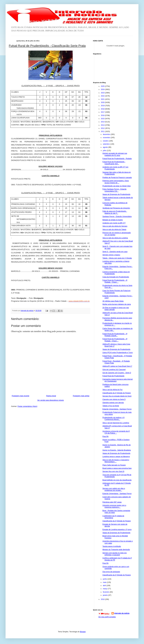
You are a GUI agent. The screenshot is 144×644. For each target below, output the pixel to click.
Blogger (83, 632)
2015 (103, 119)
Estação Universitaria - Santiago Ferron (117, 409)
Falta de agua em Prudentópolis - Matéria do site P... (115, 212)
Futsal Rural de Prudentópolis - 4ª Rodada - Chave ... (115, 281)
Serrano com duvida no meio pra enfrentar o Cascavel (115, 554)
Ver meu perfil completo (107, 617)
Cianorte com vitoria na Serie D (114, 399)
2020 (103, 102)
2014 (103, 122)
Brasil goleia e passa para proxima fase (117, 468)
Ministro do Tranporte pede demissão (116, 550)
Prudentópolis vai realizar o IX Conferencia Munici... (113, 419)
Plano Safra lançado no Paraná (114, 465)
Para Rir (106, 436)
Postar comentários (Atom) (27, 406)
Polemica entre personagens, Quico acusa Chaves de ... (116, 182)
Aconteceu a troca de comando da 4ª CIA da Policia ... (116, 432)
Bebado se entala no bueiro (113, 220)
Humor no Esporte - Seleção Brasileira (117, 450)
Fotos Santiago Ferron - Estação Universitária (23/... (114, 190)
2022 (103, 96)
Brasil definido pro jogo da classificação (117, 480)
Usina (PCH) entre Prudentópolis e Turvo (118, 353)
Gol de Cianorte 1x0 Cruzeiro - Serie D (117, 373)
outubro (106, 141)
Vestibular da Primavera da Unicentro (116, 208)
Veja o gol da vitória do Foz (112, 390)
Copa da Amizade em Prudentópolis (116, 277)
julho (105, 151)
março (105, 589)
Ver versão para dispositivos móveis (50, 400)
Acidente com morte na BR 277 (114, 223)
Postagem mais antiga (81, 396)
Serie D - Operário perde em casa (115, 252)
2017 (103, 112)
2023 (103, 93)
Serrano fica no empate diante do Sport (117, 396)
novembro (107, 138)
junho (105, 579)
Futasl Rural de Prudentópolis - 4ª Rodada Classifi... (115, 335)
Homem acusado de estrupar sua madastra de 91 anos (115, 154)
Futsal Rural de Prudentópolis (113, 376)
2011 (103, 131)
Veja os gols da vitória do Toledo (114, 230)
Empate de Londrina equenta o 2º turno (117, 530)
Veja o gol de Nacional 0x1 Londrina (116, 423)
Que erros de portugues (111, 572)
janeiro (106, 595)
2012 (103, 128)
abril (105, 586)
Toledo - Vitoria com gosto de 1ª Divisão (117, 258)
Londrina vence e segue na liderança (116, 457)
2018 (103, 109)
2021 (103, 99)
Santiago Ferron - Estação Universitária (117, 217)
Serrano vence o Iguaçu (111, 255)
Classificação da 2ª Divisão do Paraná (117, 393)
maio (105, 582)
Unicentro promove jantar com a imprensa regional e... (114, 506)
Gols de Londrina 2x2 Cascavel (114, 370)
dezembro (107, 134)
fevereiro (106, 592)
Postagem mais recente (20, 396)
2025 (103, 86)
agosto (106, 147)
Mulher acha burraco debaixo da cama (117, 304)
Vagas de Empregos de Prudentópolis (116, 194)
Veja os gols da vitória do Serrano (115, 226)
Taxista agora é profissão (112, 546)
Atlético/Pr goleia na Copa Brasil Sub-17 (117, 366)
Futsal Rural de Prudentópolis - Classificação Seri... (114, 163)
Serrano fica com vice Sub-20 (113, 471)
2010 (103, 599)
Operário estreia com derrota (113, 403)
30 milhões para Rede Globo (113, 301)
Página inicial (51, 396)
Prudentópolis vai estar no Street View (117, 186)
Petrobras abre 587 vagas (112, 502)
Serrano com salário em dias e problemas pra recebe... (114, 489)
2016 (103, 115)
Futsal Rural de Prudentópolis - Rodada (117, 159)
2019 (103, 106)
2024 (103, 89)
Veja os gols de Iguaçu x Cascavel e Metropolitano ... (116, 461)
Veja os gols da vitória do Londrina (115, 238)
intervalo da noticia (27, 311)
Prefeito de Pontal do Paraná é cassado (117, 178)
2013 (103, 125)
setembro (107, 144)
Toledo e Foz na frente (111, 406)
